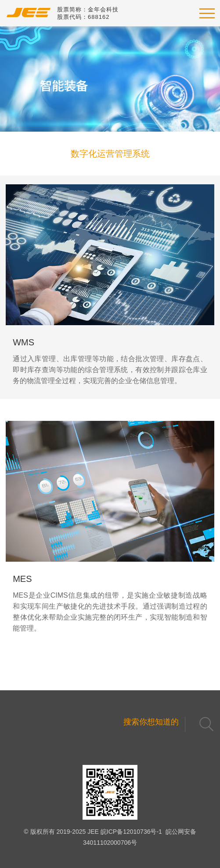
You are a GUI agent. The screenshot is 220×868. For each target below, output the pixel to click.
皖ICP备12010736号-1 (131, 832)
